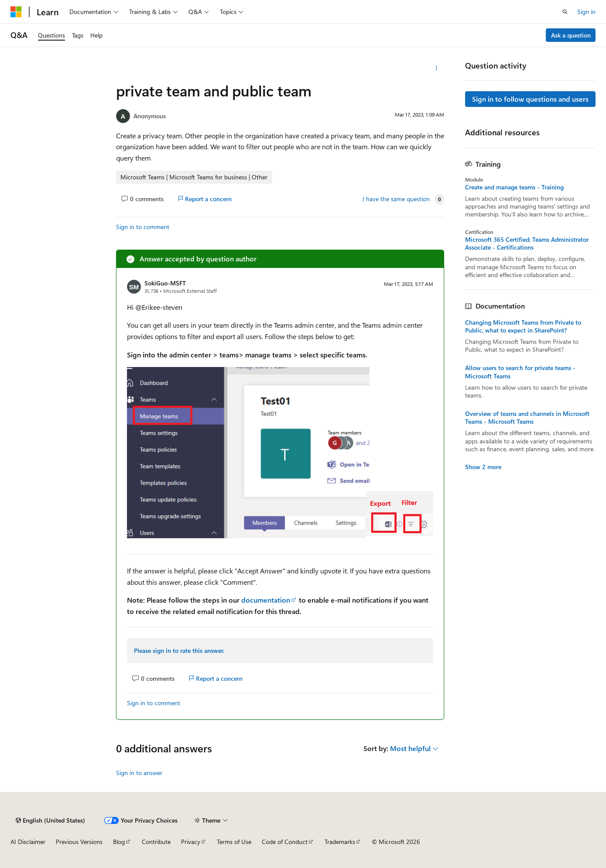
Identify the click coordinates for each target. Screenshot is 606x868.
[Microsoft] (16, 12)
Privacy (191, 842)
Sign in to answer (139, 773)
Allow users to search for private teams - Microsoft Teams (520, 372)
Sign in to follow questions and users (530, 99)
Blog (119, 842)
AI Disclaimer (28, 842)
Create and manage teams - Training (514, 187)
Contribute (156, 842)
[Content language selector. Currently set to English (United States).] (50, 820)
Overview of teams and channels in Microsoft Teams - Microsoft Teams (527, 418)
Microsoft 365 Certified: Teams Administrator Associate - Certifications (527, 244)
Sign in (586, 12)
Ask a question (571, 35)
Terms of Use (234, 842)
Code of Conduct (285, 842)
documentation (266, 600)
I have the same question (396, 199)
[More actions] (437, 68)
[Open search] (565, 12)
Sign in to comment (143, 227)
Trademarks (340, 842)
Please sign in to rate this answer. (179, 650)
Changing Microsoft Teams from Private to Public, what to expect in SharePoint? (523, 326)
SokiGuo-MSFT (165, 283)
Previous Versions (79, 842)
